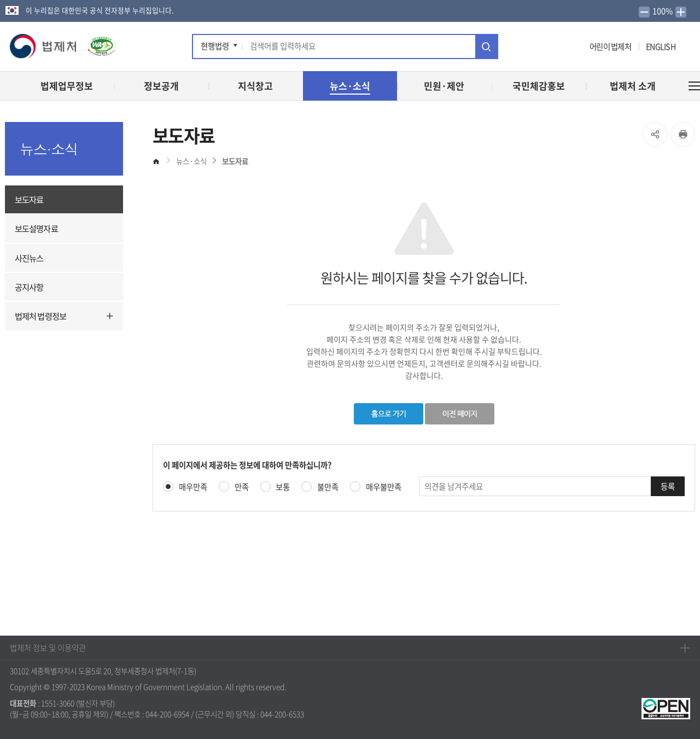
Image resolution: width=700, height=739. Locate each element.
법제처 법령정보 (40, 316)
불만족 (328, 487)
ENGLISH (661, 46)
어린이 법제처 (610, 46)
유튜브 (544, 48)
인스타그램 (561, 48)
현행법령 (215, 46)
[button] (44, 46)
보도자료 (29, 199)
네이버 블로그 (577, 48)
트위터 (526, 48)
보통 (283, 487)
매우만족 (193, 487)
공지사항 (29, 287)
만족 (242, 487)
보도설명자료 (36, 228)
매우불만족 (384, 487)
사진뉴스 (29, 258)
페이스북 (512, 48)
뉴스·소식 (191, 161)
